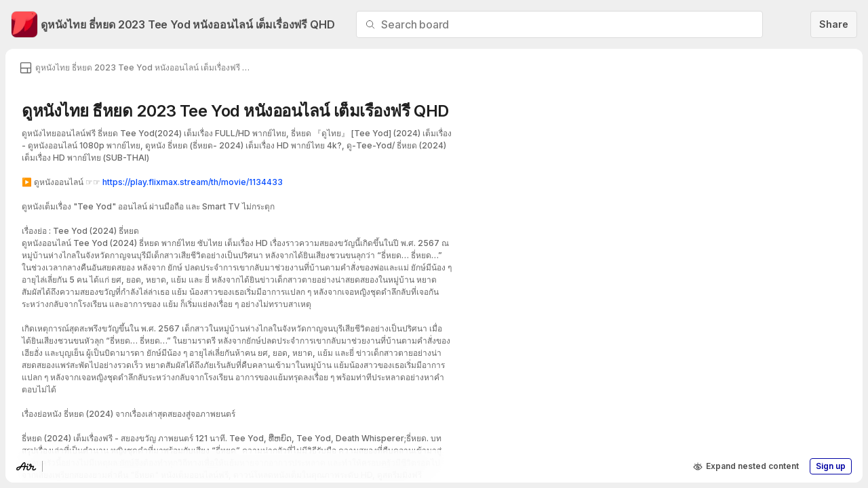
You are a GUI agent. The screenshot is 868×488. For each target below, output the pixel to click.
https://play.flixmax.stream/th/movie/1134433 (193, 182)
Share (834, 24)
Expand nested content (746, 466)
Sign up (831, 466)
